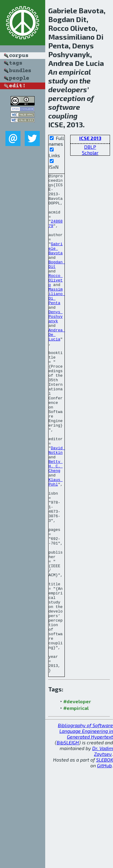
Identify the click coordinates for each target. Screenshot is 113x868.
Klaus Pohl (56, 544)
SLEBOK (105, 859)
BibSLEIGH (68, 842)
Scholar (90, 153)
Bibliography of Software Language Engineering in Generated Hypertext (85, 831)
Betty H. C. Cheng (56, 525)
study (58, 81)
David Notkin (57, 506)
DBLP (90, 147)
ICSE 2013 (90, 138)
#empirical (76, 808)
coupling (63, 116)
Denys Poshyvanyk (56, 345)
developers (68, 89)
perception (67, 98)
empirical (75, 72)
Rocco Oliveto (56, 302)
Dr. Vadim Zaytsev (103, 851)
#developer (77, 801)
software (64, 107)
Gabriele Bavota (56, 264)
